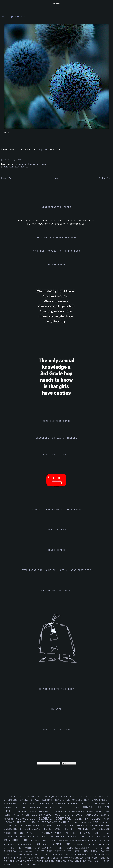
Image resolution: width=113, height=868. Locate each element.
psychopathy (42, 840)
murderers (54, 833)
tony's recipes (57, 530)
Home (56, 178)
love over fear (60, 829)
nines (87, 833)
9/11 (24, 797)
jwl (23, 826)
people (35, 837)
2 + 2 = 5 (12, 797)
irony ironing (82, 822)
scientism (26, 845)
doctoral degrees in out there (55, 807)
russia (11, 845)
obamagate (12, 837)
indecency (50, 822)
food (58, 815)
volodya (78, 858)
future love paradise (82, 815)
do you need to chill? (56, 591)
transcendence (77, 855)
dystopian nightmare (25, 164)
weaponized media (31, 861)
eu (107, 812)
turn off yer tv (16, 858)
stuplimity (45, 848)
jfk (97, 822)
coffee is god (81, 804)
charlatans (30, 804)
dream (45, 812)
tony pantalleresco (50, 855)
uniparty (66, 858)
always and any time (57, 730)
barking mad (31, 800)
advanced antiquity (45, 797)
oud (24, 837)
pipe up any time (11, 160)
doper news (29, 812)
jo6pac (105, 822)
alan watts (85, 797)
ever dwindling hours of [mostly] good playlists (56, 570)
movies (34, 833)
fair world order (17, 815)
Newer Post (8, 178)
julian (14, 826)
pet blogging (55, 837)
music (72, 833)
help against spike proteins (56, 238)
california (82, 800)
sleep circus (86, 845)
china (62, 804)
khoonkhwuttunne (40, 826)
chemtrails (48, 804)
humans (35, 822)
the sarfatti (28, 851)
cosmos (22, 807)
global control (57, 819)
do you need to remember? (57, 689)
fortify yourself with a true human (57, 510)
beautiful (63, 800)
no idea (102, 833)
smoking (104, 845)
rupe (107, 841)
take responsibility (74, 848)
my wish (56, 709)
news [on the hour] (56, 455)
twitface (34, 858)
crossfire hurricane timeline (56, 438)
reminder (96, 840)
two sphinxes (50, 858)
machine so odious (92, 829)
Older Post (105, 178)
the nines (57, 4)
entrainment (96, 812)
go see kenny (56, 265)
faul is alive (42, 815)
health (23, 822)
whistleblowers (28, 865)
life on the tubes (70, 826)
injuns (65, 822)
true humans (99, 855)
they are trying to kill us (64, 851)
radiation (61, 840)
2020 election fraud (57, 421)
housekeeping (56, 550)
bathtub (48, 800)
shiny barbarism (55, 844)
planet (75, 837)
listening (34, 829)
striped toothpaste (19, 848)
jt (6, 826)
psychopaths (43, 164)
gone (80, 819)
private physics (95, 837)
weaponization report (56, 207)
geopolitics (27, 819)
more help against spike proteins (56, 251)
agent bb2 (69, 797)
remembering (79, 841)
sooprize (42, 150)
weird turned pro (60, 861)
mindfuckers (16, 833)
